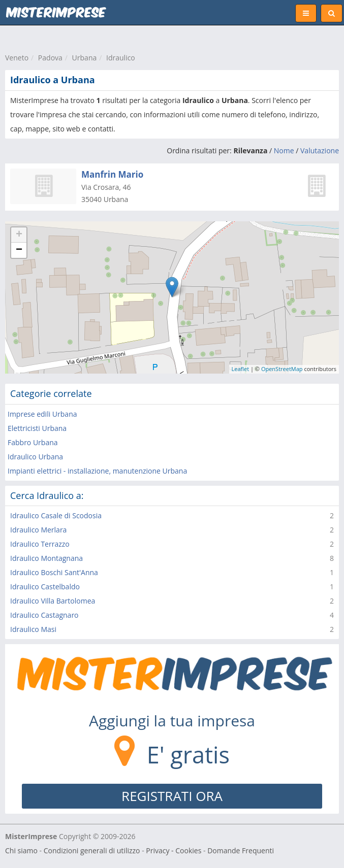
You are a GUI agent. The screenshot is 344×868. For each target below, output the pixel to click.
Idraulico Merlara (38, 530)
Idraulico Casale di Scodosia (56, 515)
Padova (50, 58)
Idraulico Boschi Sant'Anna (54, 572)
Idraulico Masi (33, 629)
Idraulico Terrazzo (40, 544)
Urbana (85, 58)
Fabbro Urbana (33, 442)
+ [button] (19, 235)
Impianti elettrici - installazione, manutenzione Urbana (97, 471)
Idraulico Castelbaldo (45, 587)
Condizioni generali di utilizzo (92, 850)
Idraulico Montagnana (46, 558)
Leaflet (241, 369)
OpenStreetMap (282, 369)
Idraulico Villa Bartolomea (53, 601)
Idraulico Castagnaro (44, 615)
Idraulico (121, 58)
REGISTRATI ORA (172, 796)
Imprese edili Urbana (42, 414)
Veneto (17, 58)
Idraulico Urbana (35, 457)
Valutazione (320, 151)
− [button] (19, 250)
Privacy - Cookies (174, 850)
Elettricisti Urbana (37, 428)
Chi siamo (21, 850)
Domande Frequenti (241, 850)
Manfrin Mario (112, 174)
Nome (284, 151)
